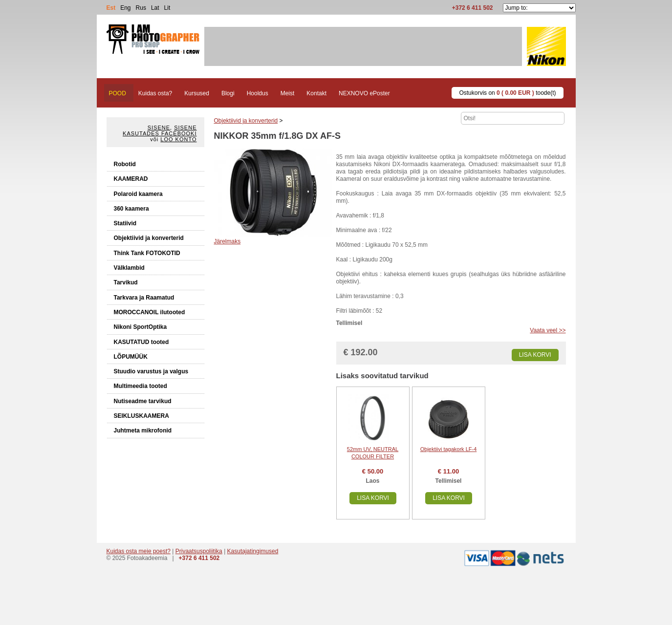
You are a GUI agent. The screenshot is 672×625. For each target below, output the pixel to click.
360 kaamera (131, 209)
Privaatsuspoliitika (199, 551)
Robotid (125, 164)
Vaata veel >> (548, 330)
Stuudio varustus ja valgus (151, 371)
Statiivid (125, 223)
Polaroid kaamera (138, 194)
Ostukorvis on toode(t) (507, 93)
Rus (141, 8)
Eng (125, 8)
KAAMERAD (131, 179)
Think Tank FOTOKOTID (147, 253)
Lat (155, 8)
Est (111, 8)
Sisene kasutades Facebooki (160, 130)
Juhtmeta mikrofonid (143, 431)
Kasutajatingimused (253, 551)
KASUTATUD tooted (141, 342)
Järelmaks (228, 241)
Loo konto (178, 139)
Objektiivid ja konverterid (149, 238)
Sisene (159, 128)
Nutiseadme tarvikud (143, 401)
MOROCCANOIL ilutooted (150, 312)
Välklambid (129, 268)
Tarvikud (126, 282)
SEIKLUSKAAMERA (141, 416)
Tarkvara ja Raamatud (144, 298)
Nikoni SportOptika (141, 327)
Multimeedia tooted (141, 386)
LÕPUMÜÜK (131, 357)
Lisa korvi (535, 355)
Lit (167, 8)
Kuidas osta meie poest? (139, 551)
